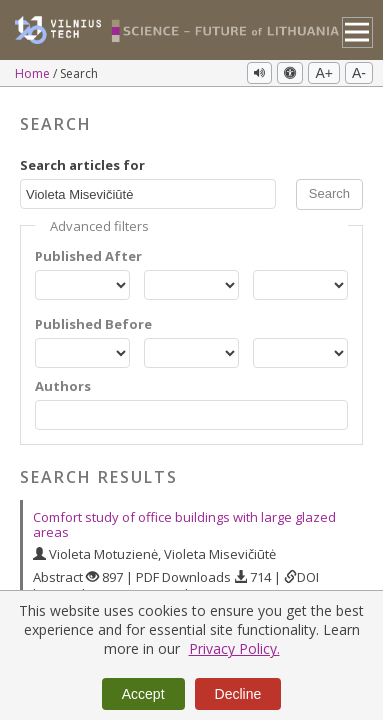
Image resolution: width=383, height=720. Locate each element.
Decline (238, 694)
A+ (324, 73)
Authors (63, 386)
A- (359, 73)
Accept (143, 694)
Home (34, 73)
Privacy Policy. (234, 648)
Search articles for (82, 165)
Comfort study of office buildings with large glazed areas (184, 524)
